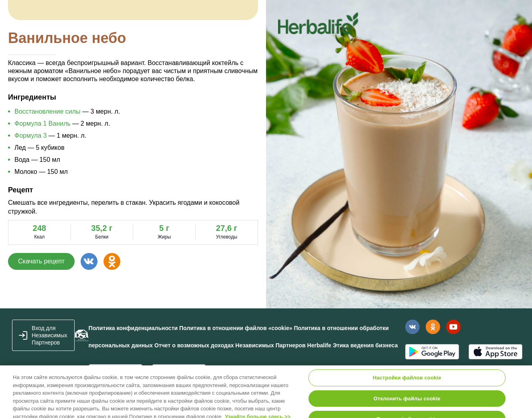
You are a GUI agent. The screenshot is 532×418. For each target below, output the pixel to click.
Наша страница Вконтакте (412, 327)
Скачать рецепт (41, 261)
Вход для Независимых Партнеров (50, 335)
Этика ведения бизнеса (365, 345)
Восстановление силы (48, 111)
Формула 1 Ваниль (43, 123)
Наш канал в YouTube (453, 327)
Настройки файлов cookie (407, 381)
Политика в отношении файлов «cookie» (236, 328)
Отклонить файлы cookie (407, 401)
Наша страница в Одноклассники (433, 327)
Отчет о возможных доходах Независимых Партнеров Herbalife (243, 345)
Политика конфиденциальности (133, 328)
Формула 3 (30, 136)
